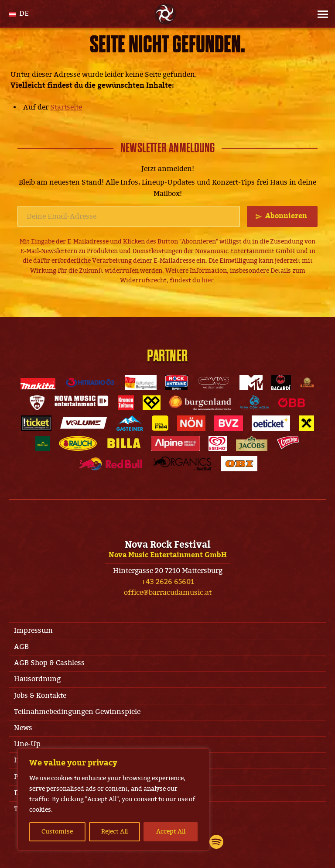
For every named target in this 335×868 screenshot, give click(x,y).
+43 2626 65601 (168, 582)
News (23, 728)
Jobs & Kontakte (40, 696)
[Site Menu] (320, 14)
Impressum (33, 631)
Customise (57, 832)
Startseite (66, 107)
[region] (113, 799)
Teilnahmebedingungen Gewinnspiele (77, 712)
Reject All (115, 832)
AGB (21, 647)
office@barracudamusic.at (168, 593)
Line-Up (27, 744)
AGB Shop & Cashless (49, 663)
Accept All (171, 832)
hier (208, 280)
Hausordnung (37, 679)
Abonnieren (286, 216)
